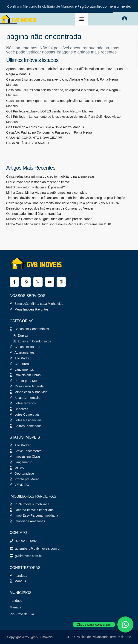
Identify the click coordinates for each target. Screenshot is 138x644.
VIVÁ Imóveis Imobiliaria (32, 504)
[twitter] (38, 282)
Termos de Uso (120, 637)
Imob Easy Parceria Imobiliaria (36, 515)
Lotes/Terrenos (25, 403)
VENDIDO (22, 485)
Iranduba (21, 576)
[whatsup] (26, 282)
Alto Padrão (23, 358)
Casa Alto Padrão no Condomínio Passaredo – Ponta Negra (49, 132)
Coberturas (22, 364)
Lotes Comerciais (27, 414)
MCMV (19, 468)
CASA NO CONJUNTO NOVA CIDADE (34, 138)
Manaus (20, 581)
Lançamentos (24, 370)
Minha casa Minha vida (31, 392)
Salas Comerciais (27, 398)
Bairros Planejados (28, 426)
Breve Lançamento (28, 451)
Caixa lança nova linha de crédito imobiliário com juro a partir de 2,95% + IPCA (63, 203)
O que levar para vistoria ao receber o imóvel (38, 182)
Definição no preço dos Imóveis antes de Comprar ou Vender (50, 208)
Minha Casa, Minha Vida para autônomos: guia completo (47, 193)
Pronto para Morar (28, 381)
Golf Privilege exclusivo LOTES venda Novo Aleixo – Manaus (50, 111)
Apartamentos (24, 353)
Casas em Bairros (27, 347)
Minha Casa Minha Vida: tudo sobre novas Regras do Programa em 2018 (59, 224)
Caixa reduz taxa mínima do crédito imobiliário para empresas (50, 176)
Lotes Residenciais (28, 420)
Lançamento (23, 462)
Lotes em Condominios (34, 341)
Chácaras (21, 409)
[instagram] (61, 282)
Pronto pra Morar (27, 479)
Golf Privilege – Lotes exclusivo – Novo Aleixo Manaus (45, 127)
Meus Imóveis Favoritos (32, 309)
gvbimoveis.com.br (28, 556)
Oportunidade (24, 473)
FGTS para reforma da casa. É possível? (35, 187)
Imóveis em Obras (28, 375)
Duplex (23, 336)
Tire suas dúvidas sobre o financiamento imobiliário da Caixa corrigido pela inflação (66, 198)
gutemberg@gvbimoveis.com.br (38, 549)
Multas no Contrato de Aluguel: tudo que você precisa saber (49, 219)
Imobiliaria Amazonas (30, 521)
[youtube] (50, 282)
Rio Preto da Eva (22, 614)
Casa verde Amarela (29, 386)
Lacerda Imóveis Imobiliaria (34, 510)
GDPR (70, 637)
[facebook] (14, 282)
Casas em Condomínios (32, 329)
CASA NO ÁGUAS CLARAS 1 (28, 143)
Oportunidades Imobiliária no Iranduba (34, 214)
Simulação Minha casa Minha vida (39, 304)
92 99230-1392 (26, 541)
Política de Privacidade (92, 637)
